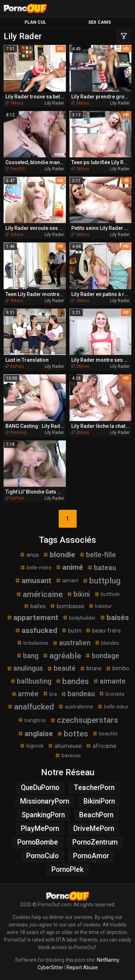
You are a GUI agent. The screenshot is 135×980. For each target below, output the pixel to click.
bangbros (32, 720)
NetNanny (108, 960)
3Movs (17, 103)
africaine (101, 746)
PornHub (18, 433)
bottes (72, 734)
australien (71, 643)
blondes (107, 643)
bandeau (78, 694)
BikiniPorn (99, 801)
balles (34, 606)
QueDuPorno (40, 788)
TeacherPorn (94, 788)
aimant (67, 581)
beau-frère (103, 630)
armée (25, 694)
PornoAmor (91, 856)
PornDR (17, 169)
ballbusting (31, 681)
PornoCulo (42, 856)
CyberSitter (50, 967)
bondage (102, 656)
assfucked (36, 630)
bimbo (117, 668)
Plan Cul (35, 22)
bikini (78, 594)
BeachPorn (96, 815)
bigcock (31, 746)
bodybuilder (79, 618)
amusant (33, 581)
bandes (72, 681)
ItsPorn (17, 366)
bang (27, 656)
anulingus (24, 668)
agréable (62, 656)
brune (90, 668)
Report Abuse (82, 967)
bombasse (67, 606)
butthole (107, 594)
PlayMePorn (40, 829)
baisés (114, 618)
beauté (61, 668)
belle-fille (97, 555)
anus (29, 555)
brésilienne (32, 643)
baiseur (100, 606)
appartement (32, 618)
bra (49, 694)
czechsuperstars (84, 720)
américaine (39, 594)
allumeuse (64, 746)
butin (71, 630)
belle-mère (35, 568)
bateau (101, 568)
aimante (109, 681)
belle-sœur (113, 707)
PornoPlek (67, 870)
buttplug (101, 581)
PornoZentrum (95, 842)
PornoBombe (38, 842)
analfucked (30, 707)
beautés (105, 734)
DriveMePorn (94, 829)
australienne (75, 707)
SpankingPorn (43, 815)
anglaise (35, 734)
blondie (59, 555)
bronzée (111, 694)
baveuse (68, 755)
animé (69, 567)
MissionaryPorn (45, 801)
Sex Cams (100, 22)
